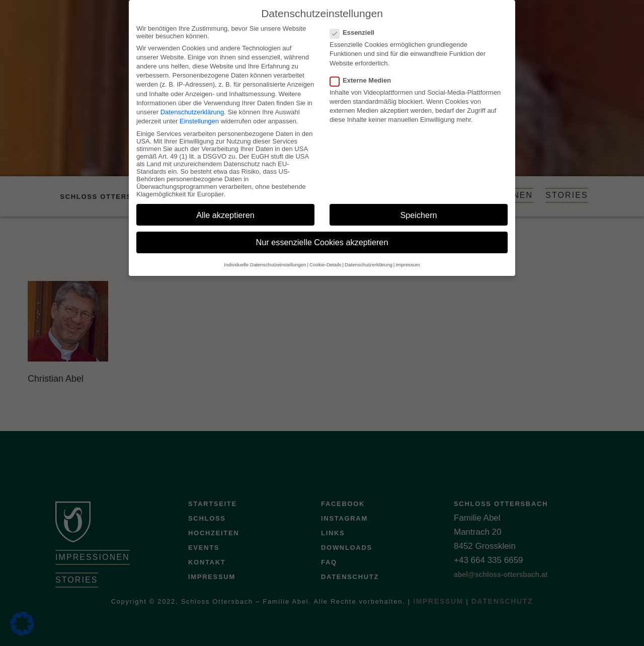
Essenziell (355, 23)
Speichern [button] (418, 205)
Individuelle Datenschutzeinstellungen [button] (265, 255)
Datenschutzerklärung (192, 102)
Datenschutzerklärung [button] (369, 255)
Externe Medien (364, 71)
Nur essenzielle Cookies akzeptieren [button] (322, 233)
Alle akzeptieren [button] (225, 205)
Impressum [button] (408, 255)
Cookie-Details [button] (325, 255)
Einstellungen (199, 112)
